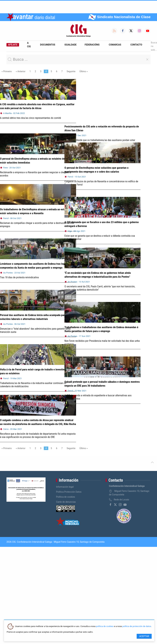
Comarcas (115, 45)
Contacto (136, 45)
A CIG (29, 45)
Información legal (65, 487)
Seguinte (71, 71)
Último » (84, 71)
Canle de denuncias (66, 502)
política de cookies (105, 626)
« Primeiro (7, 71)
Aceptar (144, 636)
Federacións (92, 45)
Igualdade (71, 45)
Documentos (48, 45)
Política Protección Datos (69, 492)
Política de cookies (65, 497)
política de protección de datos (137, 626)
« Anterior (21, 71)
